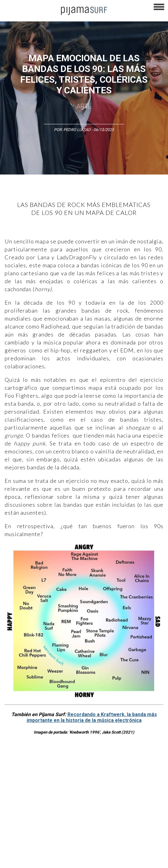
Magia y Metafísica (139, 778)
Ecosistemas (84, 788)
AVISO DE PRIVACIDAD (22, 817)
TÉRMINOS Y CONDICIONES (117, 817)
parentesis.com (102, 849)
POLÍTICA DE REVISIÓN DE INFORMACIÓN (76, 828)
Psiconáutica (33, 788)
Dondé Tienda (63, 860)
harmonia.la (132, 849)
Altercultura (13, 778)
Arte (84, 106)
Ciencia (49, 778)
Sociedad (58, 788)
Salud (106, 788)
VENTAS (54, 817)
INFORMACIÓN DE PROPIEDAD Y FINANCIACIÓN (43, 849)
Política (9, 788)
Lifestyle (124, 788)
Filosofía (69, 778)
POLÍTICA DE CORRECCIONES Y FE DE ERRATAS (43, 839)
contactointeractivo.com (24, 860)
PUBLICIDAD (77, 817)
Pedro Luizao (77, 130)
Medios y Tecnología (99, 778)
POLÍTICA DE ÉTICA (19, 828)
